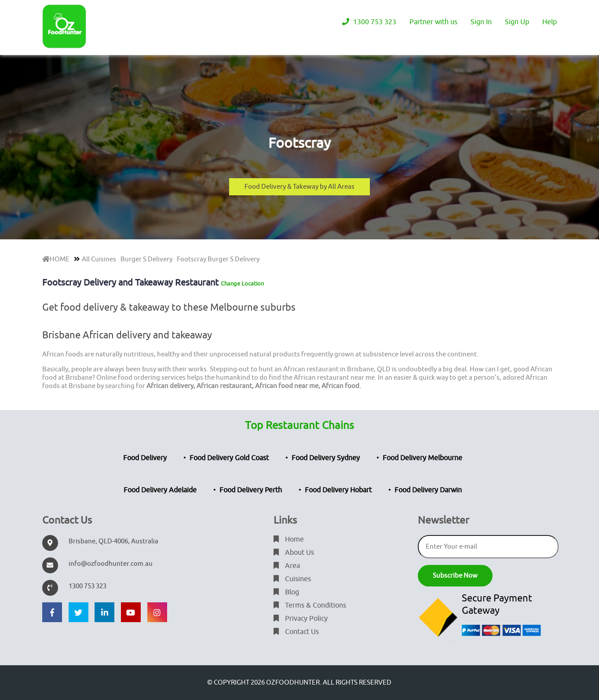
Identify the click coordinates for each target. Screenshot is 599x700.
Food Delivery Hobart (338, 490)
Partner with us (433, 22)
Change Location (242, 284)
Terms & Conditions (310, 605)
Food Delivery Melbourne (422, 458)
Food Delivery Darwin (428, 490)
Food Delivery (145, 458)
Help (550, 22)
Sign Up (517, 22)
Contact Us (296, 632)
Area (287, 566)
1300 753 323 (369, 22)
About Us (294, 553)
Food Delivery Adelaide (160, 490)
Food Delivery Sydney (326, 458)
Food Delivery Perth (251, 490)
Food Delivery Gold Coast (229, 458)
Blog (286, 592)
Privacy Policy (301, 619)
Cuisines (292, 579)
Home (289, 539)
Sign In (481, 22)
